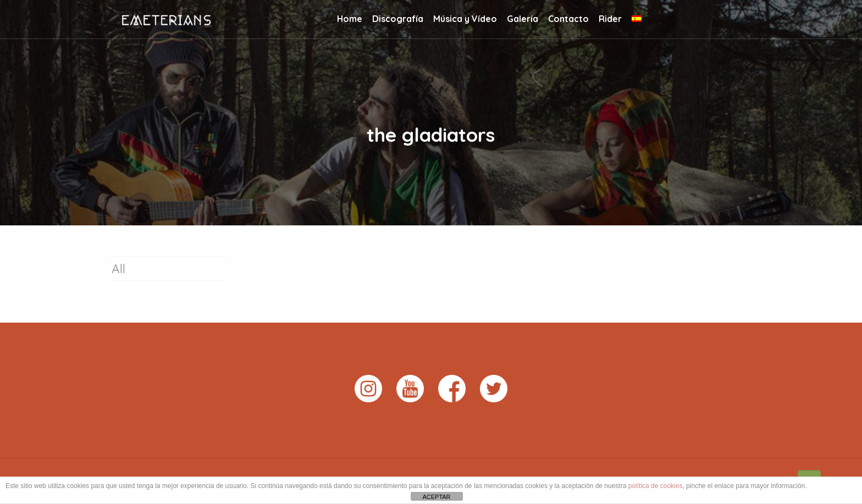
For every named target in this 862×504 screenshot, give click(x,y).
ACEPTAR (436, 497)
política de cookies (656, 486)
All (118, 268)
